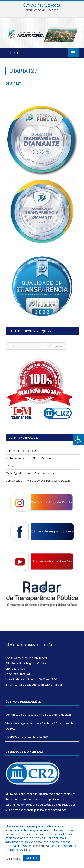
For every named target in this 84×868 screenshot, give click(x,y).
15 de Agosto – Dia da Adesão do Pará (31, 473)
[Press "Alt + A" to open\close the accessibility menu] (79, 440)
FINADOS (11, 466)
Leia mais (41, 846)
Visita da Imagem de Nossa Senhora (30, 458)
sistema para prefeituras (59, 794)
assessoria (36, 799)
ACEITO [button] (31, 858)
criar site (32, 794)
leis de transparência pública (25, 810)
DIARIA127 (13, 83)
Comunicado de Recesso (41, 10)
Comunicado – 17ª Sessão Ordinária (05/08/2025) (38, 481)
